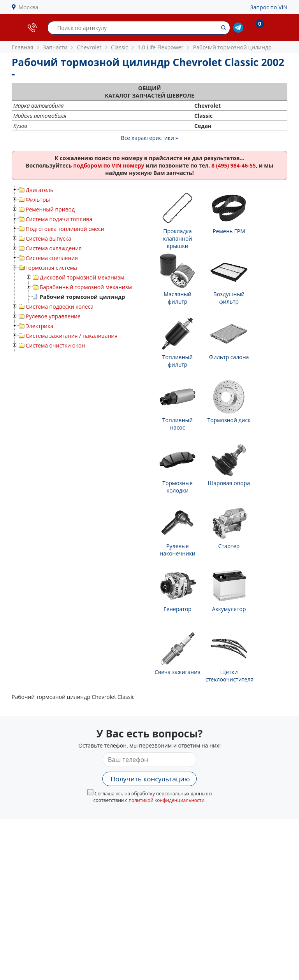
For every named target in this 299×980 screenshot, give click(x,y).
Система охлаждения (54, 248)
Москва (29, 7)
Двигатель (40, 190)
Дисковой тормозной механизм (82, 277)
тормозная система (51, 268)
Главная (23, 47)
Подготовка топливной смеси (65, 229)
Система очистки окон (55, 345)
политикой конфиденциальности (166, 800)
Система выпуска (48, 238)
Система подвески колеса (60, 307)
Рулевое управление (53, 316)
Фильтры (38, 200)
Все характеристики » (150, 138)
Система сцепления (52, 258)
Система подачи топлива (59, 219)
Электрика (40, 326)
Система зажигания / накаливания (72, 336)
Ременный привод (50, 209)
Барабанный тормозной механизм (86, 287)
